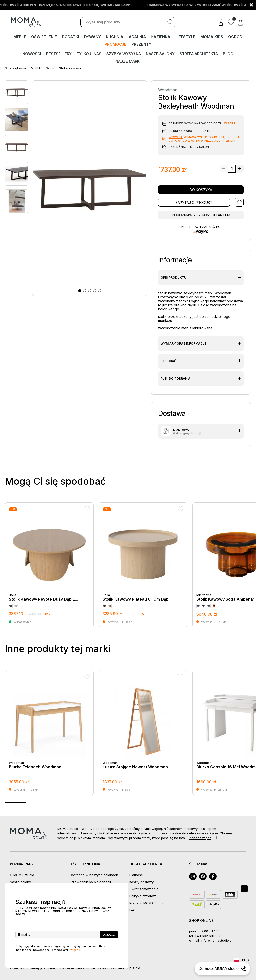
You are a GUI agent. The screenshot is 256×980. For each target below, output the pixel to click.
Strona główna (15, 68)
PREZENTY (141, 44)
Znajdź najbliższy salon (189, 147)
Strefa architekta (199, 54)
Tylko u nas (89, 54)
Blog (228, 54)
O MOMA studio (22, 875)
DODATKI (71, 37)
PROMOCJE (116, 44)
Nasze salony (160, 54)
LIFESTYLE (185, 37)
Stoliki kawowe (70, 68)
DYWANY (93, 37)
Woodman (168, 90)
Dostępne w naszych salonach (94, 875)
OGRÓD (235, 37)
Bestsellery (59, 54)
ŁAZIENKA (161, 37)
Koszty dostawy (142, 882)
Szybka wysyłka (124, 54)
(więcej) (75, 950)
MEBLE (20, 37)
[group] (49, 565)
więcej (230, 123)
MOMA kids (212, 37)
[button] (80, 291)
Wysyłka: (176, 137)
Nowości (32, 54)
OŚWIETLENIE (44, 37)
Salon (50, 68)
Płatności (137, 875)
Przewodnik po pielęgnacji (90, 882)
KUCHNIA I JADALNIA (126, 37)
